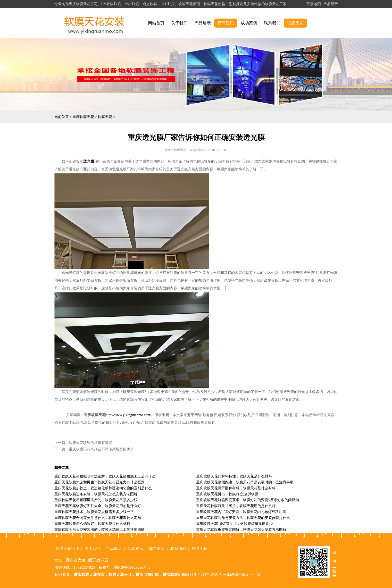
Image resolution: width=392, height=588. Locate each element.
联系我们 (272, 23)
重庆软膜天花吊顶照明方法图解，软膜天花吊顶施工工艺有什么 (105, 476)
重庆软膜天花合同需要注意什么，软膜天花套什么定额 (98, 518)
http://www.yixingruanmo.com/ (128, 415)
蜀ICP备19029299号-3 (132, 567)
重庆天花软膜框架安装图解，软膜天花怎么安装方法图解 (241, 530)
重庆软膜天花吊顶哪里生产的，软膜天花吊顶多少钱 (96, 500)
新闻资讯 (226, 23)
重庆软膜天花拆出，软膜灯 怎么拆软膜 (227, 494)
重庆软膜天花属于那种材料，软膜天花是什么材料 (236, 488)
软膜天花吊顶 (67, 549)
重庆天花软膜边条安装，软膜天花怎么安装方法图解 (96, 494)
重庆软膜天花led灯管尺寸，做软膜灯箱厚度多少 (234, 524)
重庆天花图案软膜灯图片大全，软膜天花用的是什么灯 (98, 506)
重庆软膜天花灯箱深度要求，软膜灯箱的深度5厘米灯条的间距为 (248, 500)
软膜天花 (295, 23)
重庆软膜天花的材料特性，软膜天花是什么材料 (234, 476)
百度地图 (314, 4)
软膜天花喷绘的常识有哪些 (90, 443)
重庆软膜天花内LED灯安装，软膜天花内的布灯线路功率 (241, 512)
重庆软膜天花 (83, 117)
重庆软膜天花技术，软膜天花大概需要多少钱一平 (94, 512)
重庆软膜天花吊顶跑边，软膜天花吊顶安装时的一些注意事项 (245, 482)
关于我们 (179, 23)
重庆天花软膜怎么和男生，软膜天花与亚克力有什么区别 (99, 482)
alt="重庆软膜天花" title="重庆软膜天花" (94, 23)
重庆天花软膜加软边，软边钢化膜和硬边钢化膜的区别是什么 (103, 488)
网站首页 (156, 23)
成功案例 (249, 23)
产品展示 (331, 4)
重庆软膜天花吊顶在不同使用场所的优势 (101, 449)
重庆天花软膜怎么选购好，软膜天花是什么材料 (92, 524)
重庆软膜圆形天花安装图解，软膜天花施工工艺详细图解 (99, 530)
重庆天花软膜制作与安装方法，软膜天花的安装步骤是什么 (243, 518)
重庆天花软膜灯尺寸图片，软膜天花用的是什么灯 (236, 506)
